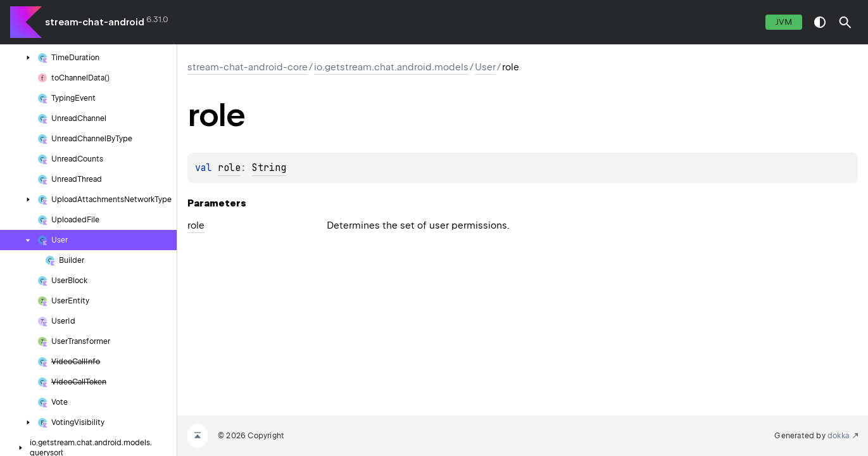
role (229, 168)
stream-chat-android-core (248, 67)
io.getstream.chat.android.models (391, 67)
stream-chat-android (95, 22)
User (485, 67)
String (269, 168)
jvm (784, 22)
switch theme (820, 22)
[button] (845, 22)
